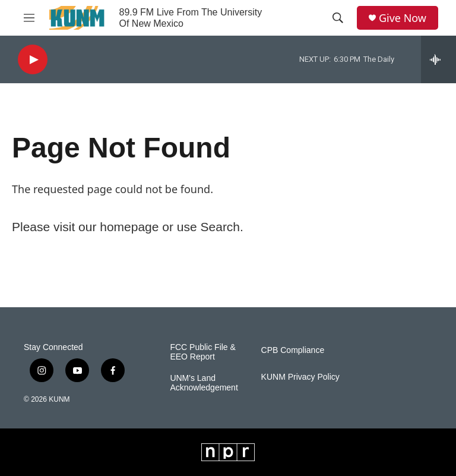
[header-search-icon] (338, 18)
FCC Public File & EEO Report (202, 352)
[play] (33, 60)
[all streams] (438, 59)
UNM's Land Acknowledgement (204, 383)
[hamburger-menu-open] (29, 18)
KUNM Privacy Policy (300, 377)
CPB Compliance (293, 350)
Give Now (403, 18)
